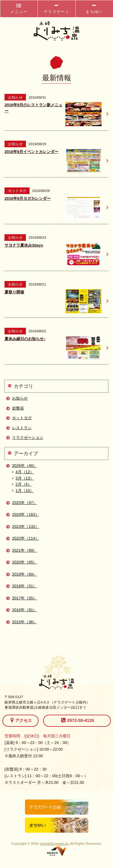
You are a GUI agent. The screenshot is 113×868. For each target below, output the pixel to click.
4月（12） (23, 472)
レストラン (22, 428)
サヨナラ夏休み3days (24, 245)
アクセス (21, 720)
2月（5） (22, 484)
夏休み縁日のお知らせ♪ (25, 339)
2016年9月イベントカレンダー (31, 152)
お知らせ (20, 398)
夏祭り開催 (14, 292)
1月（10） (23, 491)
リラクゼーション (28, 437)
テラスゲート (57, 9)
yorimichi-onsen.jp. (54, 843)
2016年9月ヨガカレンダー (28, 198)
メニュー (19, 9)
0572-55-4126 (78, 720)
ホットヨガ (22, 418)
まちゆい (94, 9)
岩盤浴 (18, 408)
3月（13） (23, 478)
